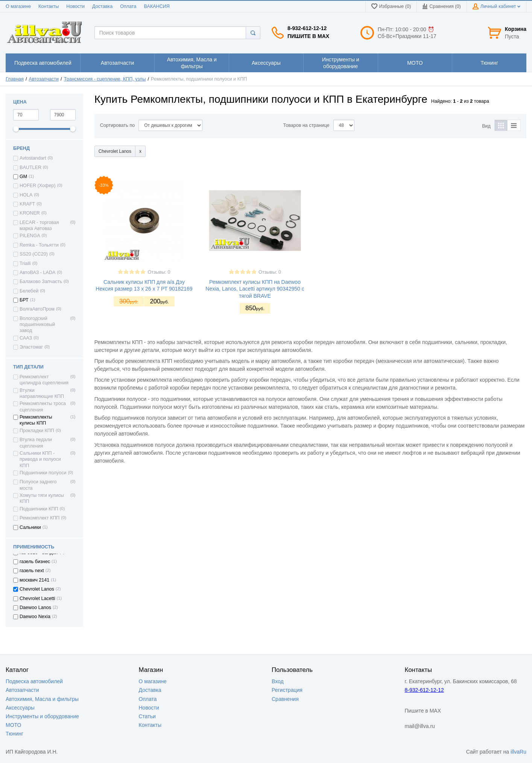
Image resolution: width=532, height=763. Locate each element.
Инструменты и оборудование (42, 716)
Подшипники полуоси (43, 473)
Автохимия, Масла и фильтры (42, 699)
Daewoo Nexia (35, 617)
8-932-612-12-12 (307, 28)
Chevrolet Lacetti (37, 599)
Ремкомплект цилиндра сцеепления (44, 380)
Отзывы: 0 (159, 272)
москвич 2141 (34, 580)
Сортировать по (118, 125)
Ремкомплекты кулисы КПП (36, 420)
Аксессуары (20, 708)
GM (23, 177)
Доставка (102, 6)
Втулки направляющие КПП (42, 393)
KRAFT (27, 204)
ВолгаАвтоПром (37, 309)
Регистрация (287, 690)
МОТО (13, 725)
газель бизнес (35, 562)
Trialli (25, 263)
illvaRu (518, 752)
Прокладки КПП (37, 431)
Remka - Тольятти (39, 245)
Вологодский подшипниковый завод (37, 325)
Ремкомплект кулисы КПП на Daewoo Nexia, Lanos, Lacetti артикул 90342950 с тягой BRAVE (255, 289)
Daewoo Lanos (35, 608)
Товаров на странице (306, 125)
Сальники (30, 527)
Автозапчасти (44, 79)
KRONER (30, 213)
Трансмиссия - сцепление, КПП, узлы (105, 79)
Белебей (29, 291)
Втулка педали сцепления (36, 443)
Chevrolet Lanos (37, 589)
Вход (278, 681)
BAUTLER (30, 168)
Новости (75, 6)
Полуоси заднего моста (38, 485)
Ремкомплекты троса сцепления (43, 407)
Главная (15, 79)
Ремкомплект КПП (40, 518)
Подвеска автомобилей (34, 681)
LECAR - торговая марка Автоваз (39, 225)
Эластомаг (31, 347)
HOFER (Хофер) (38, 186)
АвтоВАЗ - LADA (37, 273)
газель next (32, 571)
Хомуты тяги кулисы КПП (42, 498)
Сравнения (285, 699)
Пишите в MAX (308, 36)
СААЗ (26, 338)
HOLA (26, 195)
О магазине (18, 6)
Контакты (49, 6)
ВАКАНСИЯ (157, 6)
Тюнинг (14, 734)
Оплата (128, 6)
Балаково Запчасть (41, 282)
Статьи (147, 716)
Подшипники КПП (39, 509)
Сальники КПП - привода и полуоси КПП (40, 459)
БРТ (24, 300)
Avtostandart (33, 158)
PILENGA (30, 236)
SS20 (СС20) (34, 254)
